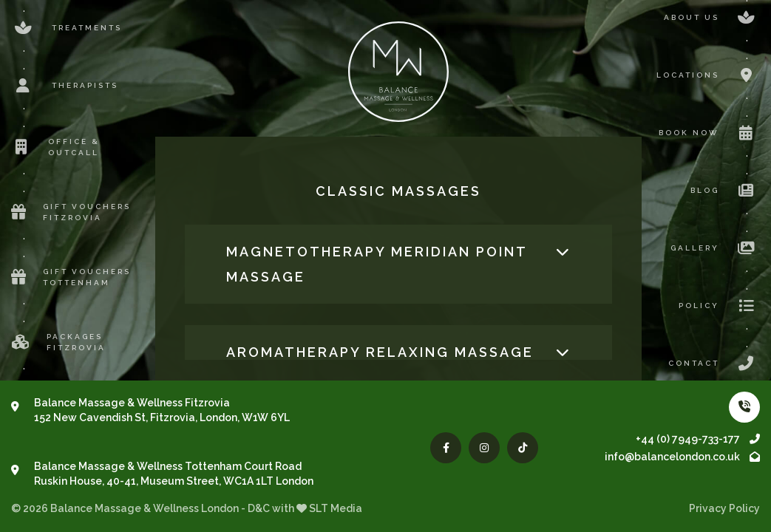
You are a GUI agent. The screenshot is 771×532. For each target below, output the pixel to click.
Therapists (65, 86)
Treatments (67, 28)
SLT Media (336, 508)
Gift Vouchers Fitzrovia (71, 212)
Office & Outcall (55, 147)
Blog (725, 191)
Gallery (715, 248)
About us (712, 18)
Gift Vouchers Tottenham (71, 277)
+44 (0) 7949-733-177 (698, 439)
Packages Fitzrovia (58, 342)
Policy (719, 306)
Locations (708, 75)
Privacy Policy (724, 508)
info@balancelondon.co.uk (682, 457)
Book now (709, 133)
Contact (714, 364)
